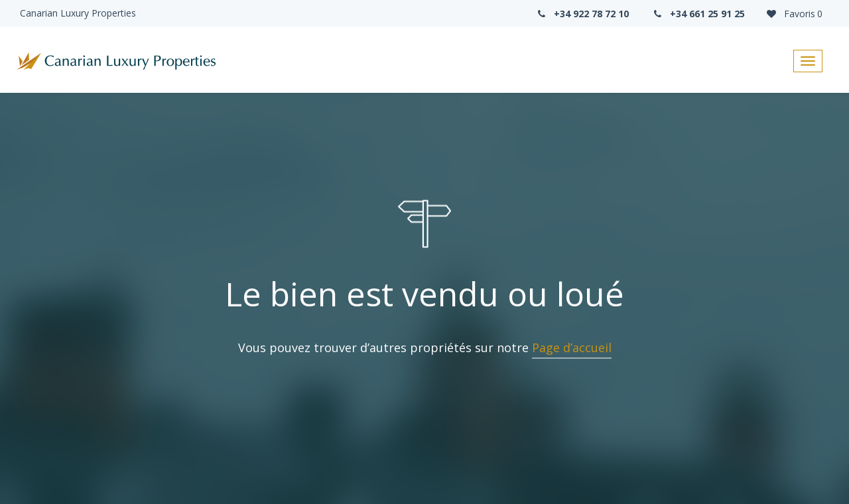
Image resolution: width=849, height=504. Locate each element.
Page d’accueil (572, 347)
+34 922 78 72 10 (582, 14)
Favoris (794, 14)
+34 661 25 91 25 (698, 14)
